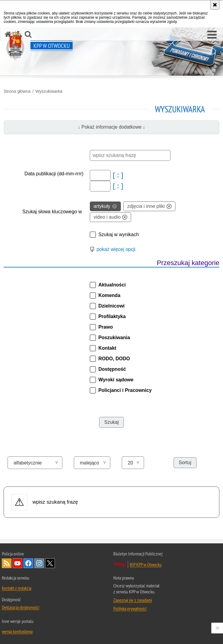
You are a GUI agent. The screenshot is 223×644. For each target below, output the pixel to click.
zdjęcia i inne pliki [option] (149, 206)
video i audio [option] (111, 217)
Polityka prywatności (130, 608)
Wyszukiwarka (49, 91)
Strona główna (17, 91)
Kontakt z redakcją (17, 588)
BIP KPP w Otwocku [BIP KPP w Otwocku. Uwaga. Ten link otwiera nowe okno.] (146, 564)
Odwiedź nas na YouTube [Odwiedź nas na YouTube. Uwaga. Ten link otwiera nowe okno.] (17, 563)
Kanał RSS (7, 563)
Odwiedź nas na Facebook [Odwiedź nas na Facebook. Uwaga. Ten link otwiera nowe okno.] (28, 563)
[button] (212, 35)
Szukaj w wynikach (118, 234)
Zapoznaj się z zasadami (133, 600)
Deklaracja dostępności (20, 607)
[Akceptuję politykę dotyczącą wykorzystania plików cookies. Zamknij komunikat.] (215, 5)
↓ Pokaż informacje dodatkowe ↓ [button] (111, 127)
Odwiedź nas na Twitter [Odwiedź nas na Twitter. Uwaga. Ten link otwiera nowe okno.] (50, 563)
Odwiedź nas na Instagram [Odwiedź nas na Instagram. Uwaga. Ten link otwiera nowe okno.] (39, 563)
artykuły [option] (105, 206)
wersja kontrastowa (17, 631)
